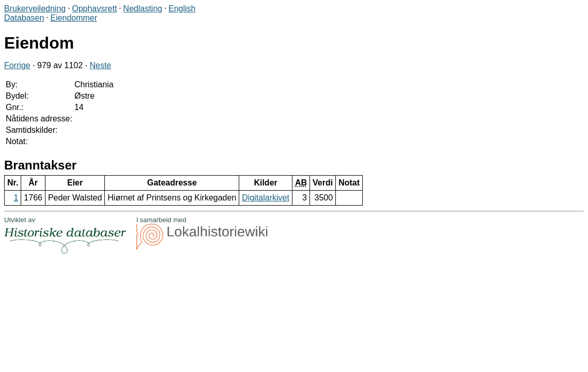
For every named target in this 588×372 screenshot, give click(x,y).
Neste (100, 65)
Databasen (24, 18)
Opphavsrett (94, 9)
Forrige (17, 65)
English (182, 9)
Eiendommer (74, 18)
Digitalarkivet (266, 198)
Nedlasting (143, 9)
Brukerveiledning (35, 9)
